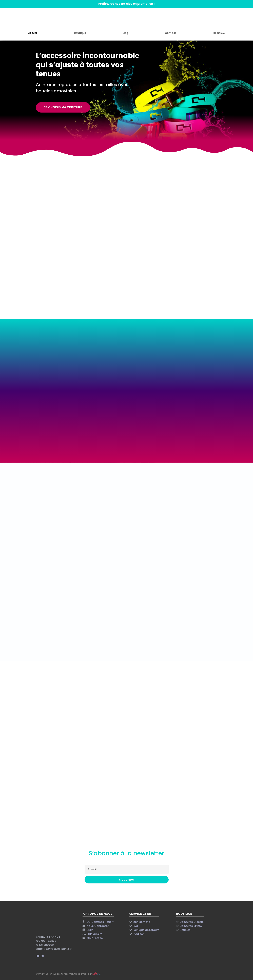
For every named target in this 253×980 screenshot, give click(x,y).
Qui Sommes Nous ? (100, 922)
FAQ (135, 926)
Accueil (33, 33)
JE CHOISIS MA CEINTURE (63, 107)
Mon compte (141, 922)
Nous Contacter (98, 926)
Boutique (80, 33)
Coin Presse (95, 938)
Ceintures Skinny (191, 926)
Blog (125, 33)
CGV (90, 930)
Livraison (139, 934)
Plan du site (95, 934)
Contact (170, 33)
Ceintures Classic (192, 922)
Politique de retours (146, 930)
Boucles (185, 930)
